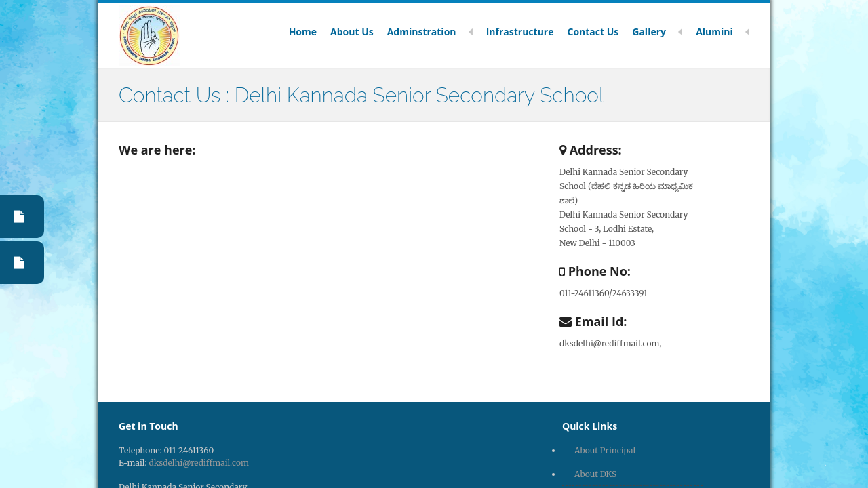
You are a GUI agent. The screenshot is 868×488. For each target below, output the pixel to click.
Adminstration (430, 32)
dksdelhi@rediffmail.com (199, 463)
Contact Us (593, 32)
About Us (352, 32)
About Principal (605, 450)
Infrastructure (520, 32)
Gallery (657, 32)
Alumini (723, 32)
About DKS (595, 474)
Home (303, 32)
